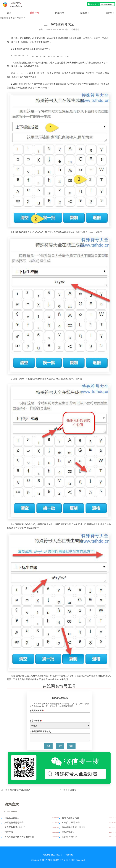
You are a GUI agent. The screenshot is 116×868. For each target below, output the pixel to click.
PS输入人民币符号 (71, 822)
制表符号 (9, 832)
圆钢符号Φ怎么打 (70, 837)
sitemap (69, 855)
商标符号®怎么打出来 (20, 790)
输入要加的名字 (37, 711)
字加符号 (72, 790)
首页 (9, 13)
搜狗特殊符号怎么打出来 (74, 827)
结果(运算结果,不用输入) (40, 731)
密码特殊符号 (68, 832)
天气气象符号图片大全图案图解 (19, 837)
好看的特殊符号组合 (14, 822)
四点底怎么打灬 (12, 818)
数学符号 (60, 13)
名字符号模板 (36, 721)
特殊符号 (34, 13)
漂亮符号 (110, 13)
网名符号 (85, 13)
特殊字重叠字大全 (70, 818)
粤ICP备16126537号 (53, 855)
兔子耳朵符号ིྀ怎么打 (15, 827)
